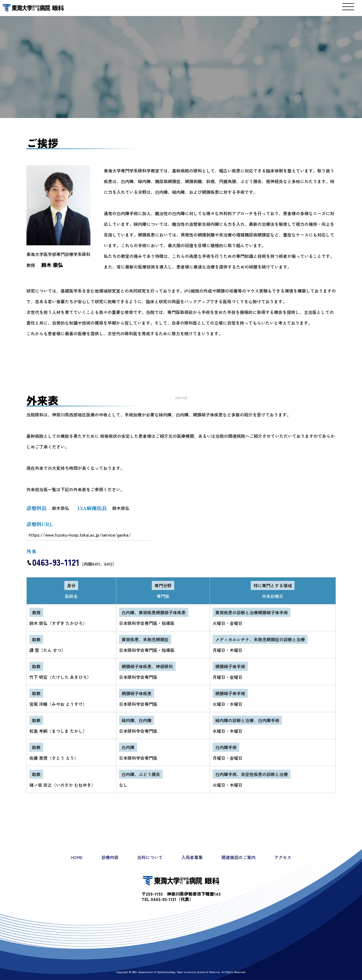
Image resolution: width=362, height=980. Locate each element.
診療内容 (110, 857)
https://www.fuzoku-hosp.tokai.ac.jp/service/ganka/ (80, 535)
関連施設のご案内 (238, 857)
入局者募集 (192, 857)
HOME (77, 857)
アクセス (283, 857)
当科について (150, 857)
